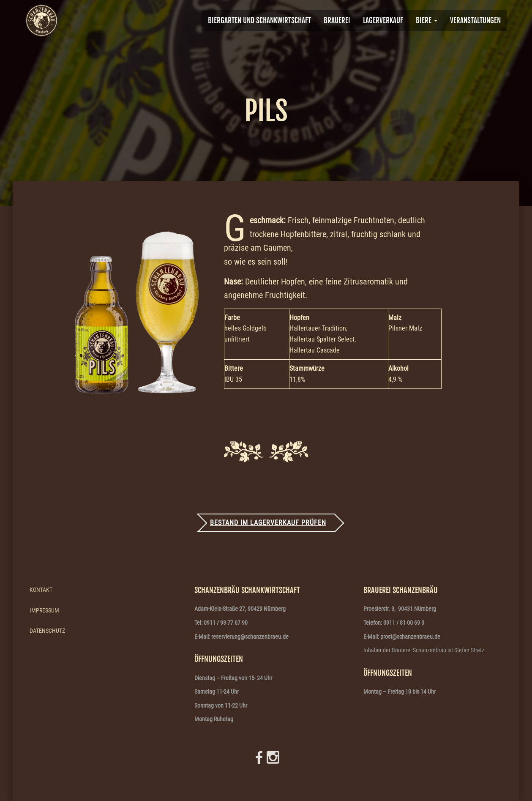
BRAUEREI (337, 21)
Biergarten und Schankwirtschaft (259, 21)
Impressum (44, 610)
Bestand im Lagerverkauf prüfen (268, 523)
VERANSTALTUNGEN (475, 21)
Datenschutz (47, 631)
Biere (427, 21)
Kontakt (41, 590)
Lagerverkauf (383, 21)
